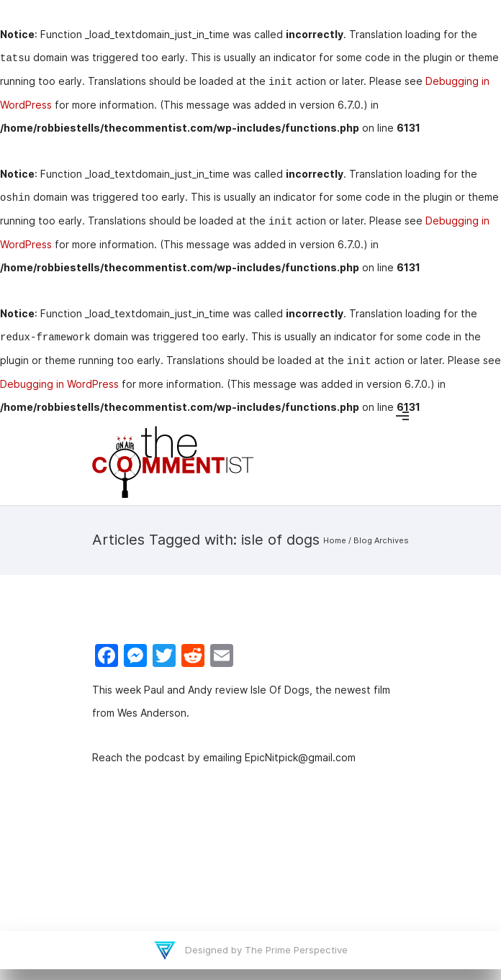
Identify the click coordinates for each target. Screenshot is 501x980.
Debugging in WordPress (59, 384)
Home (335, 540)
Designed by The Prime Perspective (265, 950)
